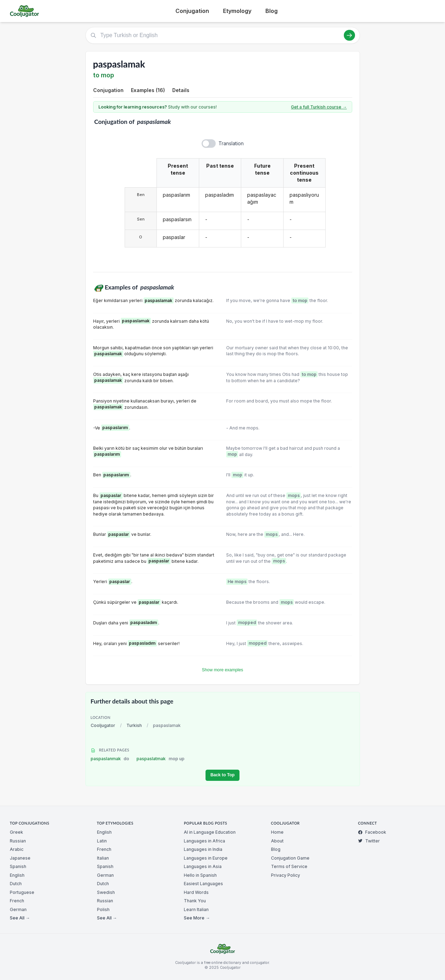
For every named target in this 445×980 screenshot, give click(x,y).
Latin (102, 841)
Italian (103, 858)
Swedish (106, 892)
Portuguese (22, 892)
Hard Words (196, 892)
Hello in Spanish (200, 875)
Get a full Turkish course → (319, 107)
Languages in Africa (204, 841)
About (277, 841)
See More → (197, 918)
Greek (16, 832)
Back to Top (222, 775)
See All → (20, 918)
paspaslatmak (161, 759)
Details (181, 90)
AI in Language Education (210, 832)
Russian (18, 841)
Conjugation (192, 11)
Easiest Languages (203, 884)
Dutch (16, 884)
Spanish (18, 866)
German (18, 909)
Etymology (237, 11)
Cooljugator (103, 725)
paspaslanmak (110, 759)
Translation (231, 143)
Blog (272, 11)
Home (277, 832)
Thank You (195, 901)
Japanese (20, 858)
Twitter (369, 841)
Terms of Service (289, 866)
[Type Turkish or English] (223, 35)
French (17, 901)
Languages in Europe (206, 858)
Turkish (134, 725)
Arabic (17, 849)
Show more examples (223, 670)
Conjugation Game (290, 858)
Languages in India (203, 849)
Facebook (372, 832)
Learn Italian (196, 909)
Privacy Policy (286, 875)
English (17, 875)
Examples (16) (148, 90)
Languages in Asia (203, 866)
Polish (103, 909)
